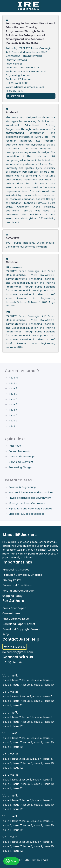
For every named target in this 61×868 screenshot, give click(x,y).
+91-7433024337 (15, 647)
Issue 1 (13, 426)
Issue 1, (7, 680)
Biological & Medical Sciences (27, 514)
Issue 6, (7, 685)
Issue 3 (13, 415)
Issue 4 (13, 410)
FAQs (6, 634)
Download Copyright (21, 462)
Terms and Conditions (17, 585)
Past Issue (15, 446)
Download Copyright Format (22, 629)
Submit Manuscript (20, 451)
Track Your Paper (14, 608)
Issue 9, (38, 685)
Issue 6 (13, 399)
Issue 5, (48, 680)
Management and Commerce (27, 503)
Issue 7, (18, 685)
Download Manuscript (22, 457)
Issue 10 (13, 378)
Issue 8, (28, 685)
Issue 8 (13, 388)
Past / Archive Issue (16, 619)
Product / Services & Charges (22, 575)
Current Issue (11, 613)
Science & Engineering (22, 487)
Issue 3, (27, 680)
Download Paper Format (19, 624)
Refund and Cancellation (19, 591)
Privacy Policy (12, 580)
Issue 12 (18, 705)
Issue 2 (13, 421)
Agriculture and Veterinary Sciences (30, 509)
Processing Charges (21, 467)
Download (16, 96)
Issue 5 (13, 404)
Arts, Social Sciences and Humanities (31, 492)
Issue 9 (13, 383)
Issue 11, (7, 705)
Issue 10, (49, 701)
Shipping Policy (12, 596)
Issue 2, (17, 680)
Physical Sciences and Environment (30, 498)
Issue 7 (13, 394)
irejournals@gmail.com (18, 652)
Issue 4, (37, 680)
